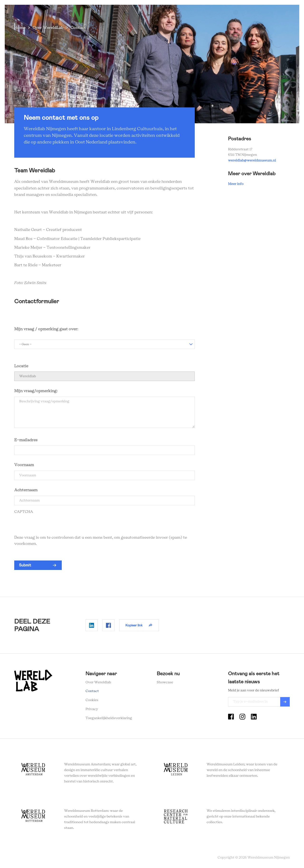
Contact (256, 12)
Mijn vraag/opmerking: (36, 391)
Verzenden (285, 702)
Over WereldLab (48, 28)
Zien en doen (146, 12)
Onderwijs (206, 12)
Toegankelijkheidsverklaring (109, 718)
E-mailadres (26, 440)
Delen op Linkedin (92, 625)
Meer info (236, 184)
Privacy (92, 709)
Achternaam (26, 490)
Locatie (21, 366)
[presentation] (50, 525)
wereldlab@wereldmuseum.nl (252, 161)
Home (20, 28)
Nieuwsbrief (231, 12)
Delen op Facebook (108, 625)
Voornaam (24, 465)
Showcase (165, 682)
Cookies (92, 700)
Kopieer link (134, 625)
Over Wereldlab (177, 12)
